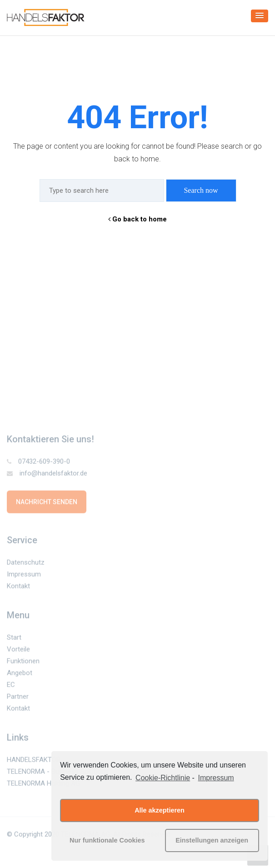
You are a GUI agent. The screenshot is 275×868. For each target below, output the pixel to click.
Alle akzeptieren (160, 810)
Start (14, 639)
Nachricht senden (47, 503)
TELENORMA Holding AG (43, 785)
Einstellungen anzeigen (212, 840)
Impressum (24, 576)
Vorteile (18, 651)
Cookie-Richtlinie (163, 778)
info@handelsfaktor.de (47, 475)
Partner (18, 698)
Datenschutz (26, 564)
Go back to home (137, 219)
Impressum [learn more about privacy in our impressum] (216, 778)
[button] (260, 16)
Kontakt (18, 587)
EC (11, 686)
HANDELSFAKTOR (34, 761)
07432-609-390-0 (38, 463)
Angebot (20, 674)
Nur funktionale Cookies (107, 840)
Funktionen (23, 662)
